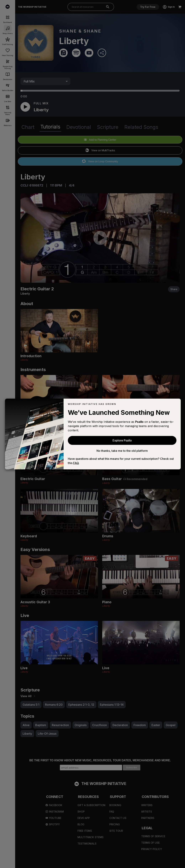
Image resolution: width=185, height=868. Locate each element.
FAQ (76, 463)
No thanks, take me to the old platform (122, 451)
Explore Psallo (122, 440)
